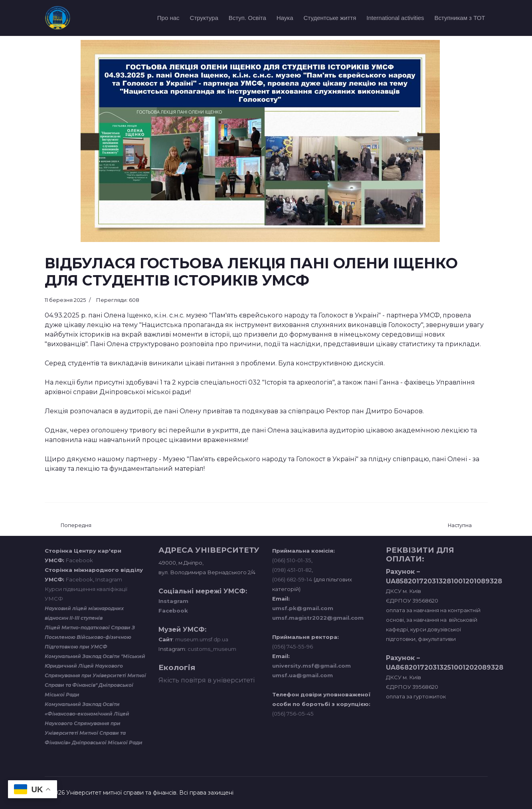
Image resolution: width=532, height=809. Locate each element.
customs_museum (212, 649)
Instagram (109, 579)
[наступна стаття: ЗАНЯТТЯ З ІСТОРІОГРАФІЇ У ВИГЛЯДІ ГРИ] (460, 526)
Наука (285, 18)
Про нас (168, 18)
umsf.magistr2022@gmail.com (318, 618)
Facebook (79, 560)
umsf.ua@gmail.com (303, 675)
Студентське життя (330, 18)
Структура (204, 18)
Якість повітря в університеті (207, 680)
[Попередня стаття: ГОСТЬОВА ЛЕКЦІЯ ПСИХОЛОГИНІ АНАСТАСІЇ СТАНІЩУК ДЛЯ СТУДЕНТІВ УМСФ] (76, 526)
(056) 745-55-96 (293, 646)
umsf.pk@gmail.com (303, 608)
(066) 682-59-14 (292, 579)
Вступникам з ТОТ (460, 18)
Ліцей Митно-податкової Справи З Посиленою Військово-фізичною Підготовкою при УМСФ (90, 637)
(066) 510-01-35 (292, 560)
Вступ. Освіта (247, 18)
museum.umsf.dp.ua (201, 639)
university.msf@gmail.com (311, 666)
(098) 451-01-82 (292, 570)
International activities (395, 18)
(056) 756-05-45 (293, 714)
